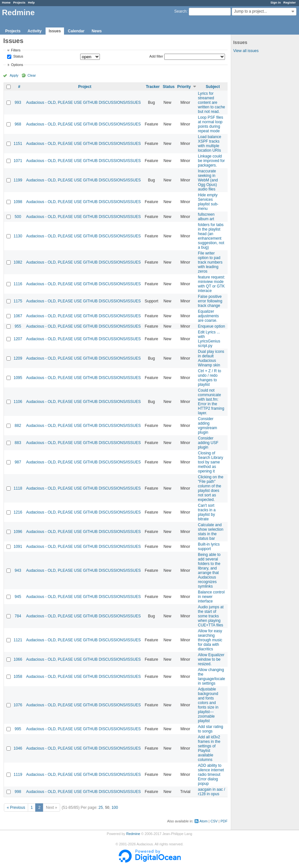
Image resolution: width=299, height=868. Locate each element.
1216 (18, 512)
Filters (16, 50)
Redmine (133, 834)
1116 (18, 284)
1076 (18, 705)
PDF (224, 821)
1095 (18, 378)
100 (115, 808)
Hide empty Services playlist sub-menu (208, 202)
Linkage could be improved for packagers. (211, 161)
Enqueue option (211, 326)
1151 (18, 144)
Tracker (153, 87)
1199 (18, 180)
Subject (213, 87)
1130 (18, 236)
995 (18, 729)
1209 (18, 358)
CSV (214, 821)
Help (32, 2)
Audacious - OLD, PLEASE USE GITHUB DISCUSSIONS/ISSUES (84, 103)
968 (18, 124)
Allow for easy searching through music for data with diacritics (210, 640)
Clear (32, 75)
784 (18, 616)
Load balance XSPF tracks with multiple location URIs (209, 144)
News (96, 31)
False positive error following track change (210, 301)
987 (18, 462)
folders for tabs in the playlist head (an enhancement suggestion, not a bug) (211, 236)
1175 (18, 301)
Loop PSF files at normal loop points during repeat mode (210, 124)
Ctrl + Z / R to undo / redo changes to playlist (209, 378)
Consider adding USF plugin (208, 443)
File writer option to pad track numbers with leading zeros (210, 262)
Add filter (156, 56)
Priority (184, 87)
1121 (18, 640)
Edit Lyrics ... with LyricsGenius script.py (209, 339)
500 (18, 217)
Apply (14, 75)
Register (290, 2)
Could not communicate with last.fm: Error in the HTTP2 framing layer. (211, 402)
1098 (18, 202)
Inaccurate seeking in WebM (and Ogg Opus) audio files (208, 180)
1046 (18, 748)
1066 (18, 659)
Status (18, 57)
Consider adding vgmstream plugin (207, 426)
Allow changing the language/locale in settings (211, 677)
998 (18, 792)
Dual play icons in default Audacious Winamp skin (211, 358)
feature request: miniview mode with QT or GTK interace (211, 284)
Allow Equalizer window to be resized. (211, 659)
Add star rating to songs (210, 729)
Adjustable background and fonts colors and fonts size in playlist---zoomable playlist (208, 705)
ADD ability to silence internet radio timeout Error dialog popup (211, 775)
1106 (18, 402)
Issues (55, 31)
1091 (18, 547)
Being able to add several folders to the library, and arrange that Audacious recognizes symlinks (209, 570)
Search (180, 11)
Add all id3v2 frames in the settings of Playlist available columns (209, 748)
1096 (18, 532)
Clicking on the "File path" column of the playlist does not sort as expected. (211, 488)
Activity (34, 31)
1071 (18, 161)
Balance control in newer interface (211, 597)
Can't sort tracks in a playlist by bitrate (207, 512)
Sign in (276, 2)
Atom (203, 821)
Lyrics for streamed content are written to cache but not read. (211, 103)
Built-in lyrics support (209, 547)
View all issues (246, 51)
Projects (19, 2)
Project (85, 87)
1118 (18, 488)
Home (6, 2)
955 (18, 326)
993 (18, 103)
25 (101, 808)
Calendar (76, 31)
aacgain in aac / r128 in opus (211, 792)
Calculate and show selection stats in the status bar (211, 532)
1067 (18, 316)
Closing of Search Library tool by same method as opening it (210, 462)
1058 (18, 677)
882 (18, 426)
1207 (18, 339)
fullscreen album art (206, 217)
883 (18, 443)
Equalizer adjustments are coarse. (208, 316)
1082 (18, 262)
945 (18, 597)
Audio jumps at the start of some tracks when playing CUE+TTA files (211, 616)
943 (18, 570)
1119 (18, 775)
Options (17, 65)
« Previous (16, 808)
